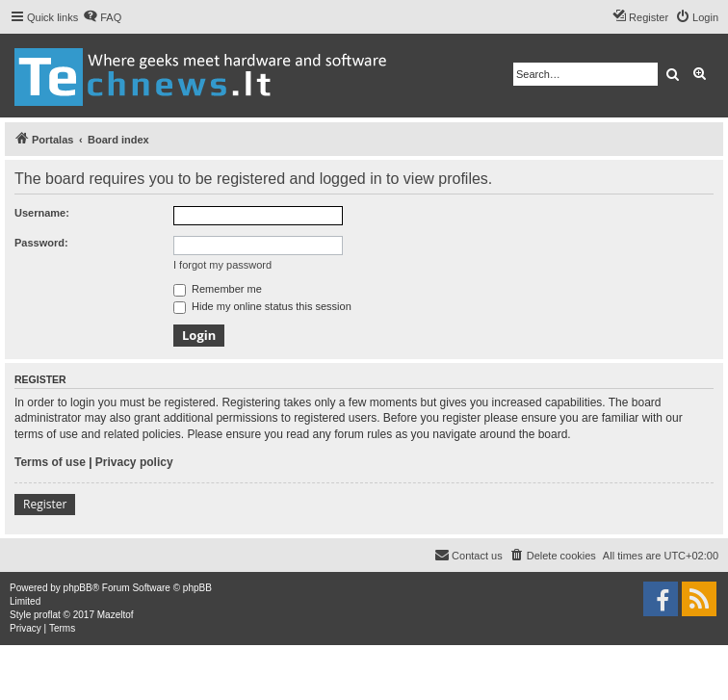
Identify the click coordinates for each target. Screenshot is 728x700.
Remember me (218, 289)
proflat (47, 615)
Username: (42, 213)
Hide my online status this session (262, 306)
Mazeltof (116, 615)
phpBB (78, 588)
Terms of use (50, 462)
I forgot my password (222, 265)
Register (45, 504)
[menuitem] (102, 17)
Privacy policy (134, 462)
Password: (41, 243)
